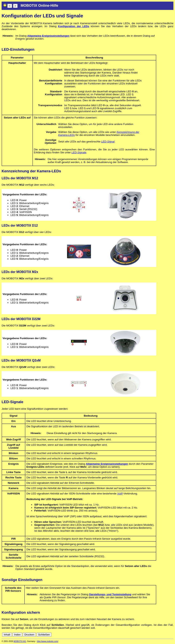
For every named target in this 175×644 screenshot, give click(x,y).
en (171, 635)
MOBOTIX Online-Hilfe (39, 6)
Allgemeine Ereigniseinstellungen (48, 36)
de (167, 635)
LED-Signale (79, 152)
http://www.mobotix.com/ (48, 641)
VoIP (120, 494)
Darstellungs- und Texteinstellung (110, 594)
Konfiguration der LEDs (74, 26)
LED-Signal (108, 142)
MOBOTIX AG (20, 641)
